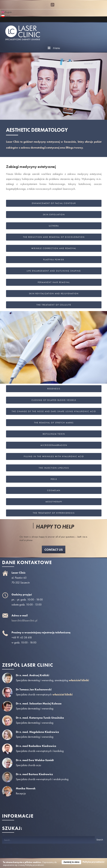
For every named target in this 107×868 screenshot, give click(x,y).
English (7, 12)
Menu (53, 48)
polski (6, 16)
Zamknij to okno (71, 862)
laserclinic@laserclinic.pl (24, 620)
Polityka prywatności (93, 862)
